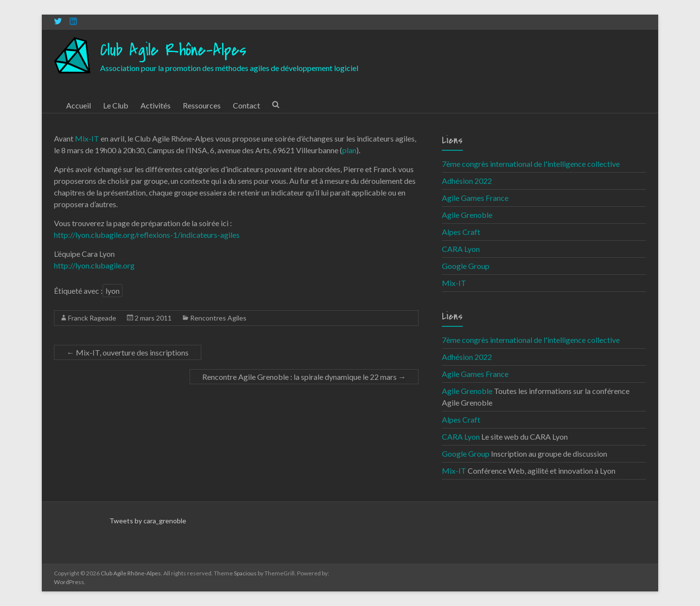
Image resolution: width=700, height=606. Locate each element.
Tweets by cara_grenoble (148, 521)
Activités (156, 105)
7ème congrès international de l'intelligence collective (531, 164)
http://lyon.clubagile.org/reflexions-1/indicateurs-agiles (147, 235)
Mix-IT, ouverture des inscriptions (128, 352)
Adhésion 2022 (467, 181)
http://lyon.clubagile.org (94, 265)
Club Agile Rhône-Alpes (173, 50)
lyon (113, 291)
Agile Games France (475, 198)
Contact (246, 105)
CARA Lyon (461, 249)
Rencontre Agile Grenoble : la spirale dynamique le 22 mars (304, 377)
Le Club (116, 105)
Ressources (202, 105)
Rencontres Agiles (218, 318)
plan (349, 150)
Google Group (466, 266)
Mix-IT (87, 138)
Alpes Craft (461, 232)
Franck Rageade (92, 318)
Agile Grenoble (467, 215)
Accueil (79, 105)
